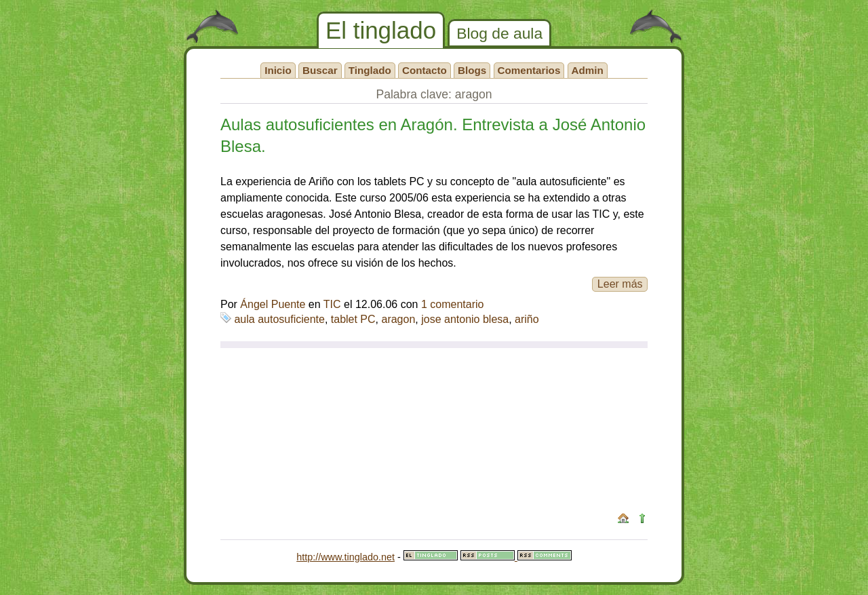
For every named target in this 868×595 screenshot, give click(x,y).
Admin (588, 70)
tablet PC (353, 319)
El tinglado (381, 30)
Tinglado (370, 70)
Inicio (278, 70)
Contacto (425, 70)
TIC (332, 304)
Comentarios (529, 70)
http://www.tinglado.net (346, 557)
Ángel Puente (273, 304)
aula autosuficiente (279, 319)
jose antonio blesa (465, 319)
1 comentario (453, 304)
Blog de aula (499, 33)
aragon (398, 319)
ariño (527, 319)
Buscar (320, 70)
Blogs (472, 70)
